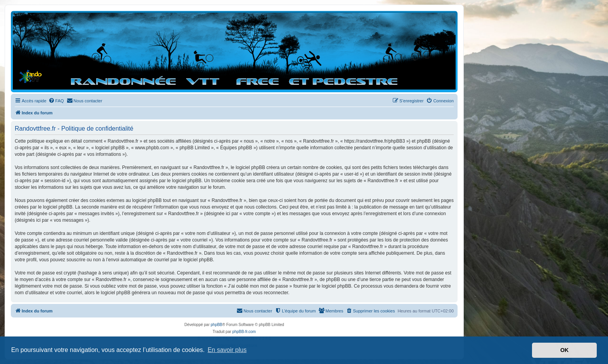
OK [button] (565, 350)
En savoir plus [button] (227, 350)
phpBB (216, 325)
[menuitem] (56, 101)
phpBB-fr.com (244, 332)
